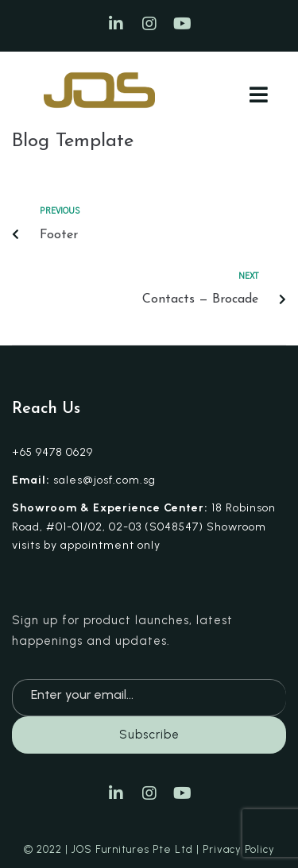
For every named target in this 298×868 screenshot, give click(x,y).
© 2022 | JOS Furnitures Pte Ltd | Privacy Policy (149, 849)
